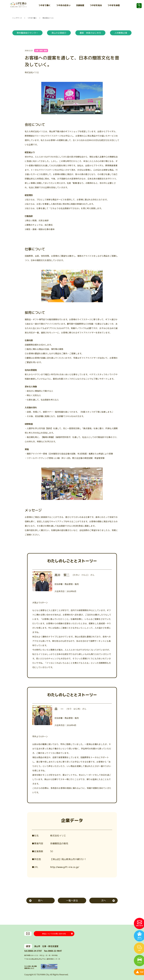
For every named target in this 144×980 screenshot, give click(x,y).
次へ (103, 901)
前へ (40, 901)
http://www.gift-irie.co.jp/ (64, 867)
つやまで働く (32, 18)
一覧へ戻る (72, 901)
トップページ (17, 18)
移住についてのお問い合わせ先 (54, 934)
